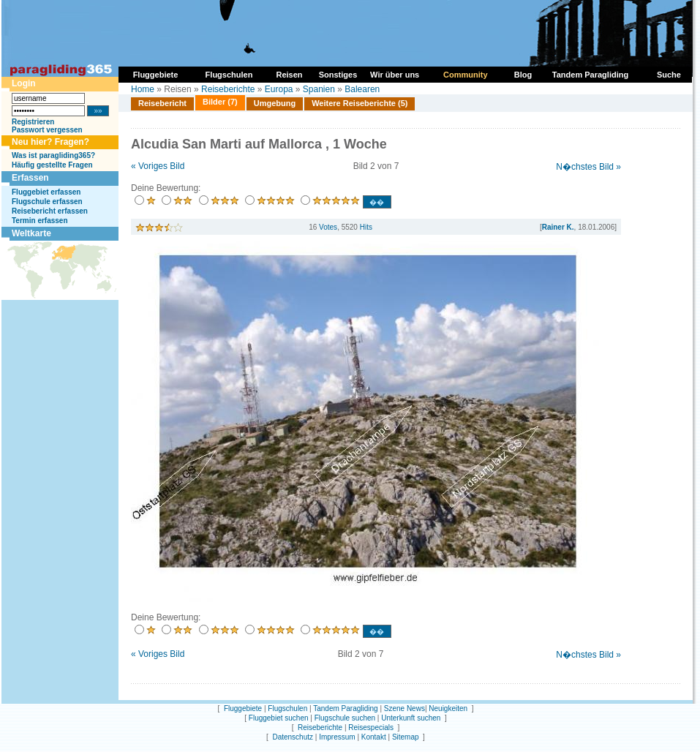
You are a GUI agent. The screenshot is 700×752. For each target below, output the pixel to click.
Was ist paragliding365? (53, 155)
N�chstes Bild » (588, 167)
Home (143, 89)
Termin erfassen (40, 221)
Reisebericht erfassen (50, 211)
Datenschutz (293, 737)
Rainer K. (558, 227)
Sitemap (406, 737)
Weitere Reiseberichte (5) (360, 103)
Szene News (404, 708)
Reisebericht (162, 103)
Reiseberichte (228, 89)
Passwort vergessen (47, 130)
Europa (279, 89)
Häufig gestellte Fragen (52, 165)
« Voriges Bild (158, 166)
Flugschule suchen (345, 718)
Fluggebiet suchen (279, 718)
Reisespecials (371, 727)
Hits (366, 227)
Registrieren (33, 122)
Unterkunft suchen (411, 718)
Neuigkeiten (448, 708)
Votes (328, 227)
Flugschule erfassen (47, 202)
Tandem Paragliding (345, 708)
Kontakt (374, 737)
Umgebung (275, 103)
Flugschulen (287, 708)
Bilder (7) (220, 102)
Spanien (319, 89)
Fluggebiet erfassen (46, 192)
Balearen (362, 89)
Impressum (337, 737)
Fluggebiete (243, 708)
